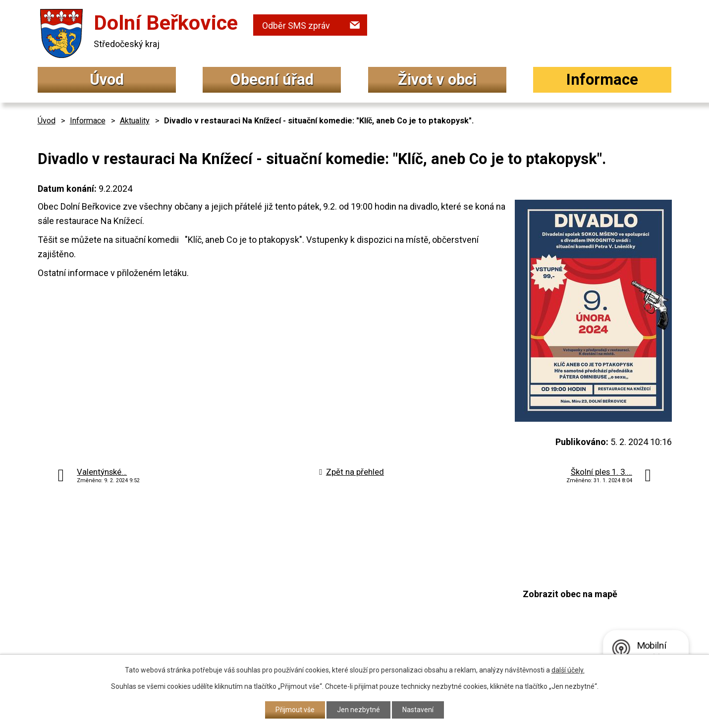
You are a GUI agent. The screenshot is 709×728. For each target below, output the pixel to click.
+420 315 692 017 (302, 601)
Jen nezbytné (358, 710)
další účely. (568, 670)
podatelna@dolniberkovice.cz (327, 619)
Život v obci (437, 80)
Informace (602, 80)
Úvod (107, 80)
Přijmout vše (295, 710)
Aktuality (135, 121)
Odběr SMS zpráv (296, 26)
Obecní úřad (272, 80)
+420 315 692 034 (302, 581)
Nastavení (418, 710)
